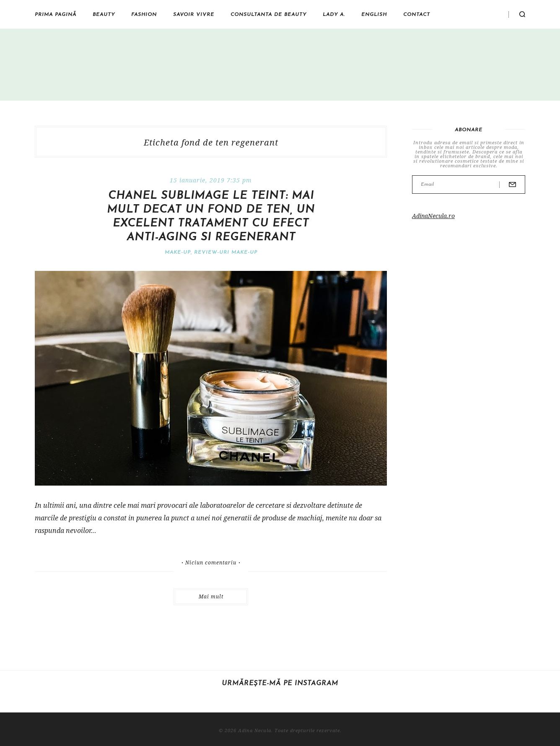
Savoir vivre (194, 15)
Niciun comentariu (211, 563)
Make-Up (178, 252)
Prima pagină (56, 15)
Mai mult (211, 597)
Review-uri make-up (226, 252)
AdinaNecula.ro (433, 216)
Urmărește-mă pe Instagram (280, 684)
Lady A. (334, 15)
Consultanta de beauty (268, 15)
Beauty (104, 15)
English (374, 15)
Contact (417, 15)
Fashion (144, 15)
